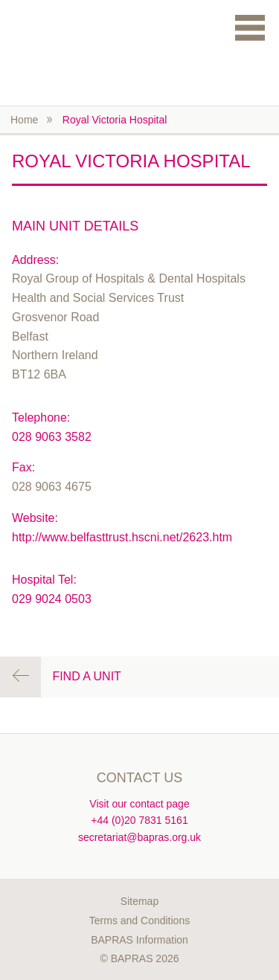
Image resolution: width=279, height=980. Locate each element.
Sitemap (139, 901)
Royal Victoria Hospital (115, 120)
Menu (250, 27)
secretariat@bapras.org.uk (139, 837)
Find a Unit (86, 676)
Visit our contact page (139, 804)
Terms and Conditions (139, 921)
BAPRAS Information (139, 940)
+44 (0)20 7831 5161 (139, 820)
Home (24, 120)
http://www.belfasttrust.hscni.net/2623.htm (122, 537)
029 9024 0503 (52, 599)
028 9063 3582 (52, 437)
